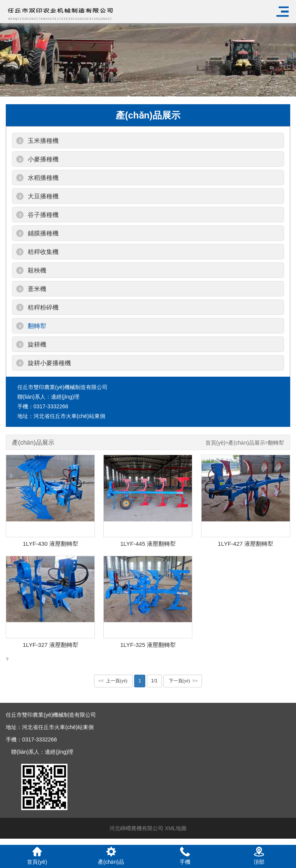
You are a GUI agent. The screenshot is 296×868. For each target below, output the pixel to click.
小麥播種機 (43, 159)
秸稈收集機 (43, 252)
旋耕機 (37, 344)
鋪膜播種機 (43, 233)
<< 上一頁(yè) (113, 681)
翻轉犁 (37, 326)
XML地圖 (176, 828)
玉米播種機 (43, 141)
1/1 (154, 681)
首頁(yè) (215, 443)
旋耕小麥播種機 (49, 363)
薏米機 (37, 289)
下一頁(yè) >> (183, 681)
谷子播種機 (43, 215)
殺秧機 (37, 270)
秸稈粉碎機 (43, 307)
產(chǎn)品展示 (247, 443)
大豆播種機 (43, 196)
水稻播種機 (43, 178)
